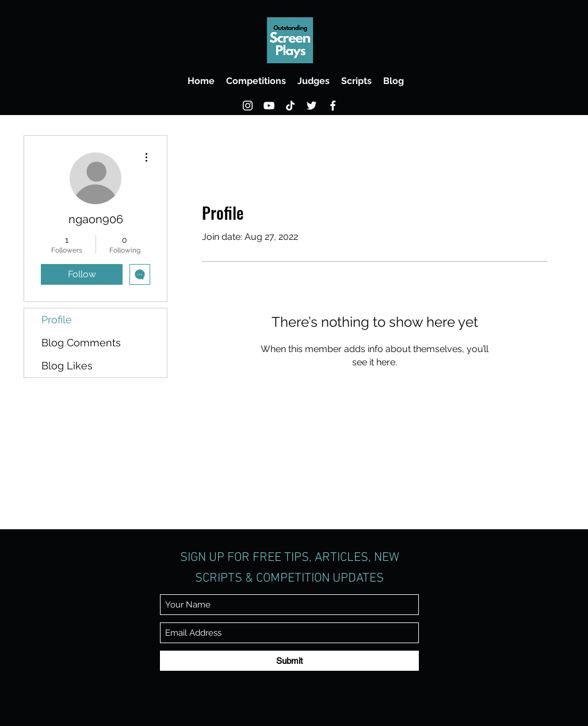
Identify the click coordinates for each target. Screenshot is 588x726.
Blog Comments (81, 343)
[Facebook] (333, 106)
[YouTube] (269, 106)
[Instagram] (248, 106)
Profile (57, 320)
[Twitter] (312, 106)
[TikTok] (290, 106)
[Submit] (289, 661)
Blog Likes (67, 366)
